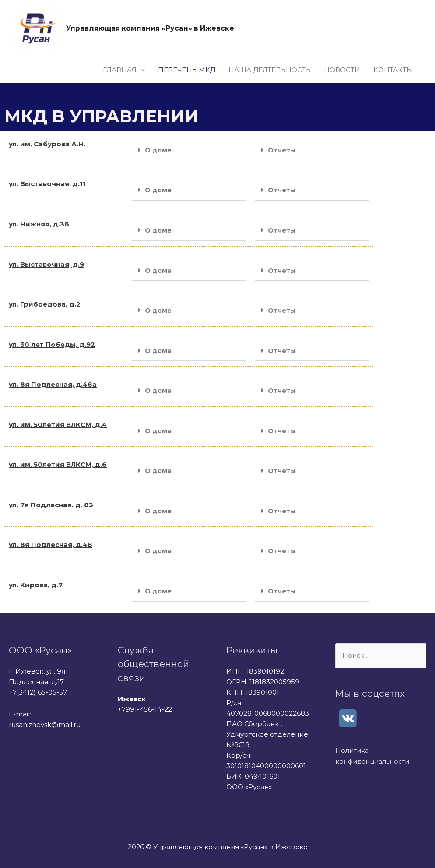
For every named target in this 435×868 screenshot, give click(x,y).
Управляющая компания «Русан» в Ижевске (152, 29)
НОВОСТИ (342, 70)
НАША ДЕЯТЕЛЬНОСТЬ (270, 70)
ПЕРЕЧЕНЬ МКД (187, 70)
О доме (158, 150)
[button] (189, 151)
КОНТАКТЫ (393, 70)
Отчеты (282, 150)
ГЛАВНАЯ (120, 70)
